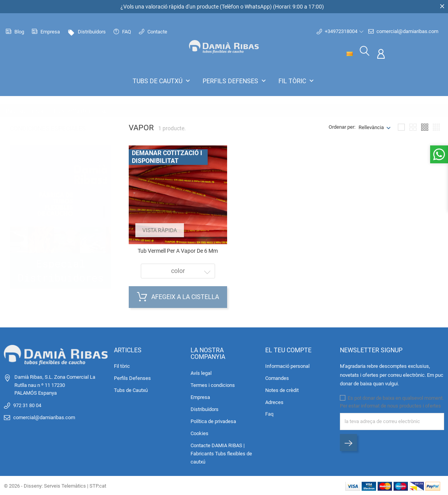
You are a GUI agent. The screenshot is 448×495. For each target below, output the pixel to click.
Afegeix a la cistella (178, 297)
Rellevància (371, 127)
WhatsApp (257, 7)
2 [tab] (104, 222)
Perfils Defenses (235, 81)
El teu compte (288, 349)
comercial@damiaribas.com (403, 31)
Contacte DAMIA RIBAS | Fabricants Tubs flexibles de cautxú (221, 453)
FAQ (122, 32)
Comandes (277, 378)
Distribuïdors (87, 32)
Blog (15, 32)
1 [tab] (104, 204)
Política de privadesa (213, 421)
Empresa (46, 32)
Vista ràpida (161, 229)
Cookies (199, 433)
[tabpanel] (60, 214)
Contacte (153, 32)
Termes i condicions (213, 384)
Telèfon (230, 7)
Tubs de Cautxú (162, 81)
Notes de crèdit (282, 390)
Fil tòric (297, 81)
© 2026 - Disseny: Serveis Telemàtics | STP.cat (55, 485)
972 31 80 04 (27, 405)
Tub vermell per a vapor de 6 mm (178, 250)
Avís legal (201, 372)
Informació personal (287, 366)
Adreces (274, 402)
